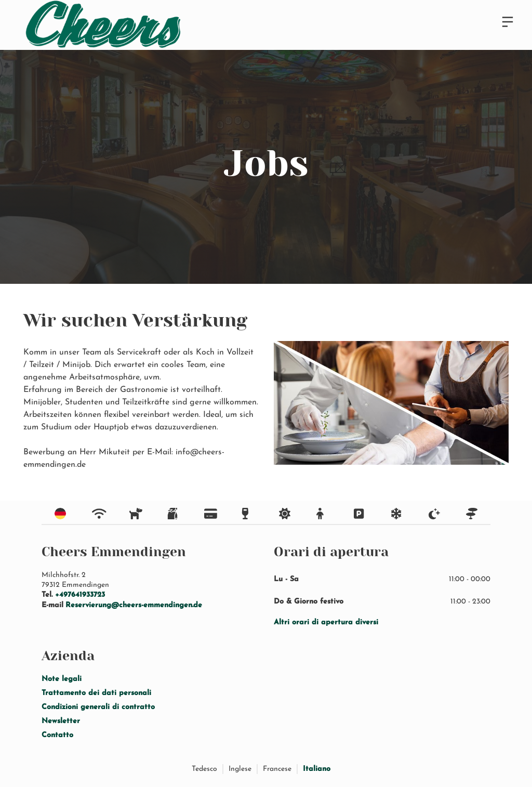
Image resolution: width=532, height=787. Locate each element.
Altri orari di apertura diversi (326, 622)
